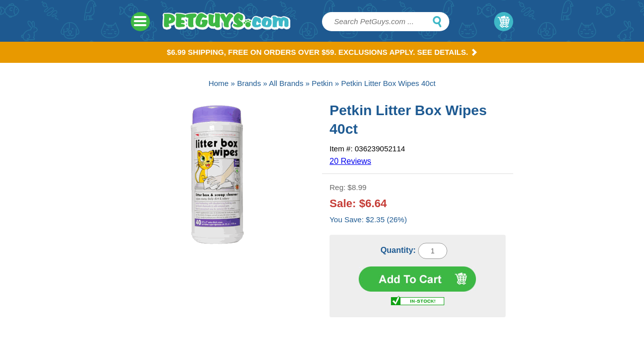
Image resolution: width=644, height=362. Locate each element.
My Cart (504, 22)
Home (218, 83)
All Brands (286, 83)
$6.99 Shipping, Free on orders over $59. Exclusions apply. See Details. (322, 52)
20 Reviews (350, 161)
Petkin (323, 83)
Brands (249, 83)
